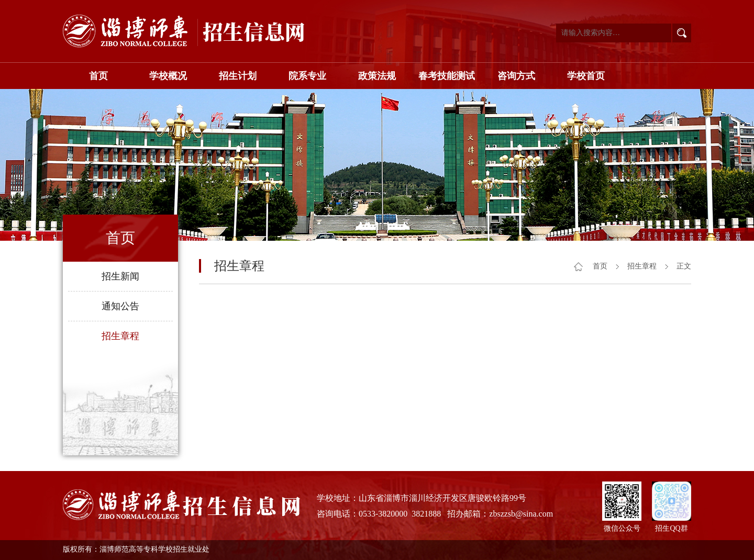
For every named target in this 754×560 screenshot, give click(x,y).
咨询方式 (516, 76)
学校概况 (168, 76)
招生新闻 (120, 276)
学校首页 (586, 76)
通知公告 (120, 306)
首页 (98, 76)
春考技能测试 (447, 76)
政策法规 (377, 76)
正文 (684, 266)
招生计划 (238, 76)
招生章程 (120, 336)
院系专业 (307, 76)
